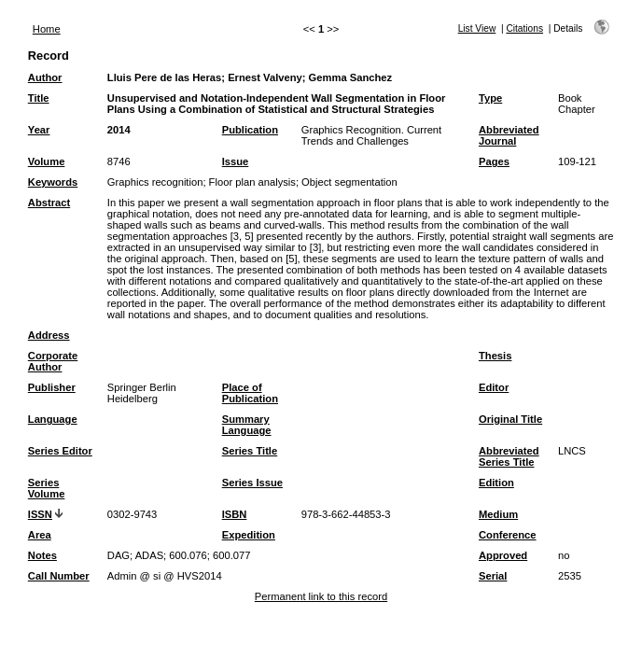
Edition (496, 483)
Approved (503, 555)
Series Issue (252, 483)
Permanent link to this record (321, 596)
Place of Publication (250, 393)
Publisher (52, 387)
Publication (250, 130)
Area (40, 535)
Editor (494, 387)
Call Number (59, 576)
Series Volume (47, 488)
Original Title (510, 419)
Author (45, 77)
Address (49, 335)
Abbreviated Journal (509, 135)
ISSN (40, 514)
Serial (493, 576)
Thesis (495, 356)
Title (39, 98)
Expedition (249, 535)
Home (47, 29)
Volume (47, 161)
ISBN (235, 514)
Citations (524, 28)
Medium (498, 514)
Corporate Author (53, 361)
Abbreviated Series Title (509, 456)
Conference (508, 535)
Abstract (49, 203)
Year (39, 130)
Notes (42, 555)
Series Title (250, 451)
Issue (236, 161)
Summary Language (247, 425)
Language (53, 419)
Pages (494, 161)
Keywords (53, 182)
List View (477, 28)
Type (490, 98)
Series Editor (60, 451)
